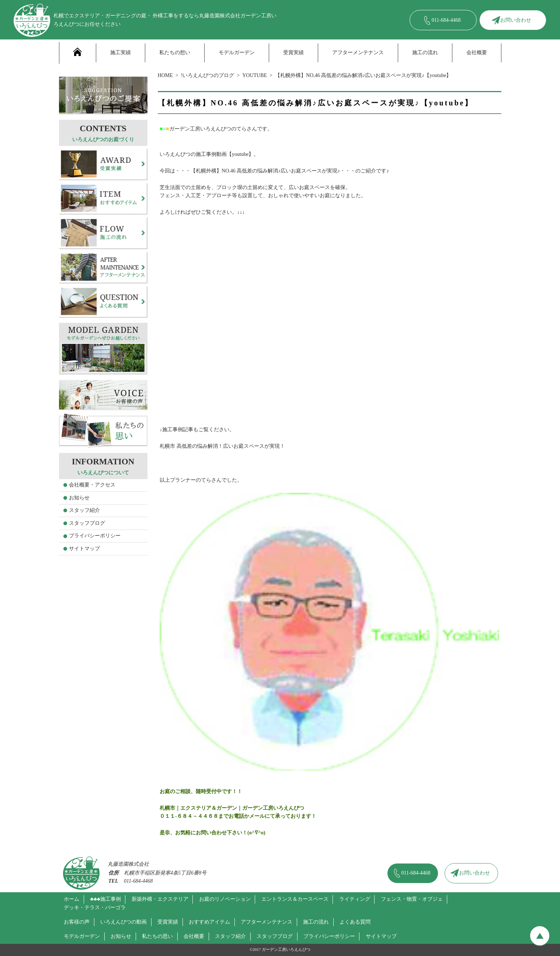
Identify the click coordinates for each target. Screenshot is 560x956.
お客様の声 (77, 922)
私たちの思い (157, 936)
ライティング (355, 899)
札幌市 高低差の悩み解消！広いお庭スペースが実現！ (222, 446)
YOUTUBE (255, 75)
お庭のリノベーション (225, 899)
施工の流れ (425, 53)
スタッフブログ (87, 523)
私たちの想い (175, 53)
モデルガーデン (237, 53)
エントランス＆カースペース (295, 899)
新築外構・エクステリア (160, 899)
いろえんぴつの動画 (124, 922)
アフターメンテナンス (358, 53)
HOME (165, 75)
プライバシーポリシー (95, 536)
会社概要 (477, 53)
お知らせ (79, 498)
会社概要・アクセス (92, 485)
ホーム (72, 899)
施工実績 (121, 53)
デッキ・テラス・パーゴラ (95, 908)
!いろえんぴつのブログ (208, 75)
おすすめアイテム (209, 922)
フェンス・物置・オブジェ (412, 899)
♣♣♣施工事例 (105, 899)
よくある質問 (355, 922)
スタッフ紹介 (84, 510)
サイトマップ (84, 549)
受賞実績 (293, 53)
